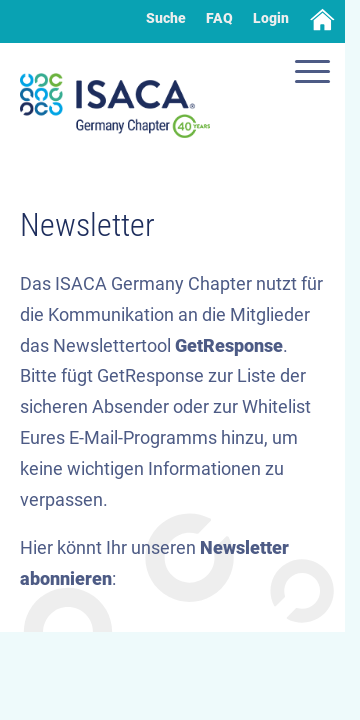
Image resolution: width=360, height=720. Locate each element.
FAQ (219, 18)
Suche (166, 18)
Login (271, 18)
